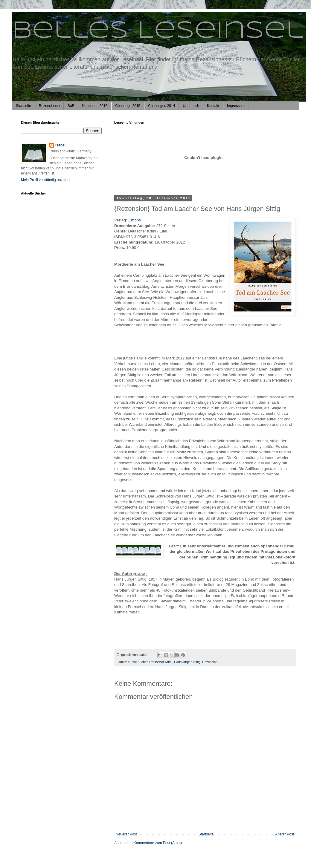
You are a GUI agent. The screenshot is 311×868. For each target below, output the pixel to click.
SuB (71, 106)
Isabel (60, 145)
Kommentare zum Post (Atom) (158, 843)
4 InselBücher (138, 662)
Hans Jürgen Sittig (187, 662)
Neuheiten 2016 (95, 106)
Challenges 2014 (161, 106)
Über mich (191, 106)
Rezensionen (49, 106)
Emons (135, 220)
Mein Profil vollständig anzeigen (46, 180)
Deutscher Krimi (161, 662)
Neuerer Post (126, 834)
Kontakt (213, 106)
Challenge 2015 (128, 106)
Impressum (236, 106)
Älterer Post (285, 834)
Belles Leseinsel (157, 31)
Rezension (210, 662)
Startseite (23, 106)
